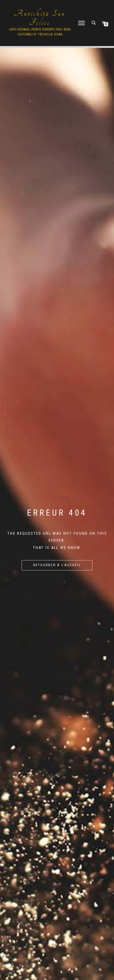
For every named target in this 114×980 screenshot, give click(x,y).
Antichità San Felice (40, 18)
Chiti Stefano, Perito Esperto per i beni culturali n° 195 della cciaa (40, 32)
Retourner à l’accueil (57, 565)
